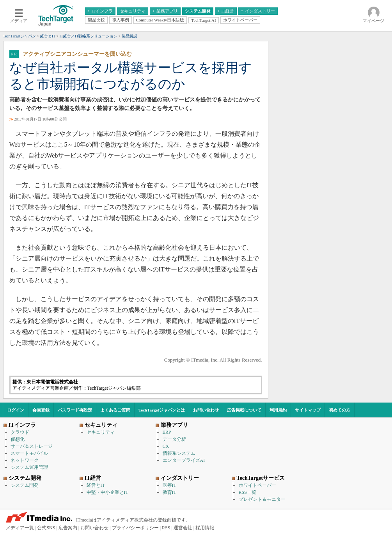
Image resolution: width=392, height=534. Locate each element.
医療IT (169, 485)
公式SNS (46, 528)
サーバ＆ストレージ (32, 446)
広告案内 (68, 528)
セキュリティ (101, 432)
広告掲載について (244, 410)
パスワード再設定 (75, 410)
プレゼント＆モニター (262, 499)
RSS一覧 (247, 492)
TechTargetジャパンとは (162, 410)
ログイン (16, 410)
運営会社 (183, 528)
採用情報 (205, 528)
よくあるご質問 (115, 410)
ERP (167, 432)
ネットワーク (25, 460)
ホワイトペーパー (257, 485)
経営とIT (96, 485)
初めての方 (340, 410)
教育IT (169, 492)
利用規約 (278, 410)
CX (166, 446)
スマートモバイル (29, 453)
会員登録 (41, 410)
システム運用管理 (29, 467)
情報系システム (179, 453)
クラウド (20, 432)
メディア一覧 (20, 528)
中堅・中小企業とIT (107, 492)
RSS (166, 528)
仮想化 (18, 439)
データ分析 (174, 439)
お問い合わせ (206, 410)
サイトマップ (308, 410)
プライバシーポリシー (135, 528)
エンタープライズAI (184, 460)
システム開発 (25, 485)
